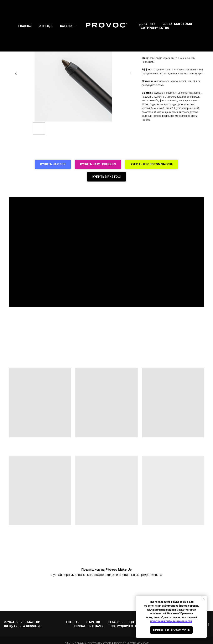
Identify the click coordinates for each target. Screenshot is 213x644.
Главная (25, 26)
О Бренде (46, 26)
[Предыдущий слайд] (16, 73)
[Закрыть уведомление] (204, 599)
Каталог (67, 26)
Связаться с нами (177, 24)
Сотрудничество (155, 28)
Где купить (147, 24)
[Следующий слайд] (130, 73)
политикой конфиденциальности (171, 621)
